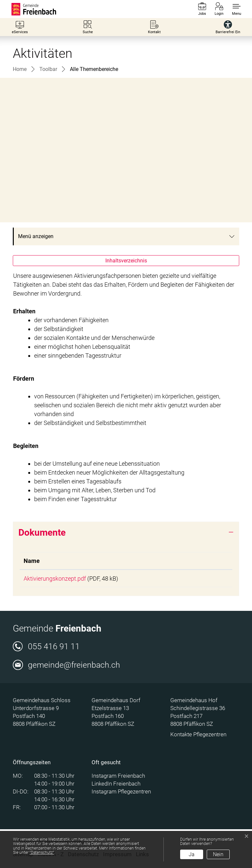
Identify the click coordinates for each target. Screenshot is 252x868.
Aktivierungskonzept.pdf (55, 579)
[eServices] (20, 27)
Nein (218, 854)
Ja (192, 854)
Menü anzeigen (36, 236)
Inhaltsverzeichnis (126, 261)
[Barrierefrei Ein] (228, 27)
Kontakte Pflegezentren (198, 736)
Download (206, 579)
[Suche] (88, 27)
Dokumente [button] (42, 533)
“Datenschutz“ (42, 853)
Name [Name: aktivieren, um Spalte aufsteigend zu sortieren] (32, 561)
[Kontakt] (154, 27)
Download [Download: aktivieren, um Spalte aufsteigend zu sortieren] (196, 561)
